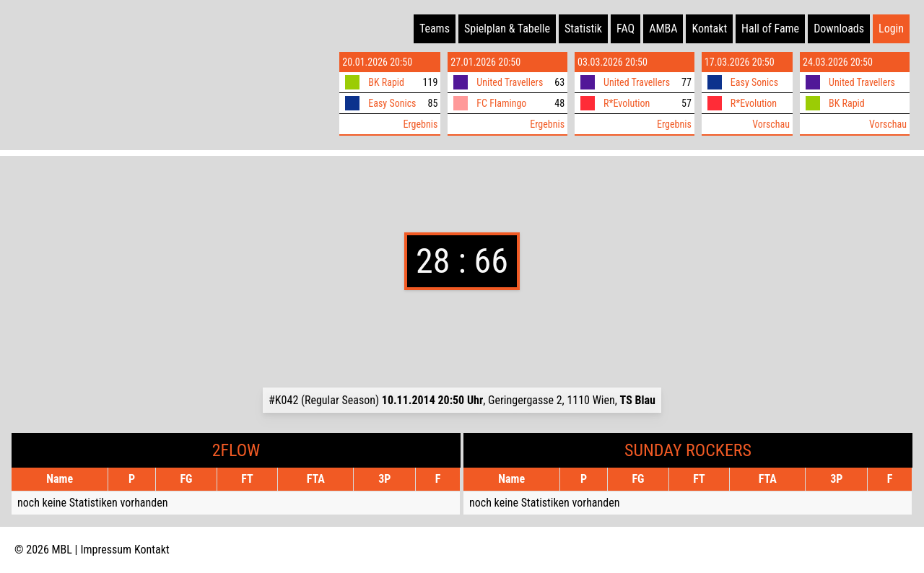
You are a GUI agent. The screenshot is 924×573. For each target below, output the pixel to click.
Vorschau (771, 124)
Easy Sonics (392, 103)
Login (891, 29)
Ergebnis (420, 124)
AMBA (663, 29)
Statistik (583, 29)
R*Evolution (627, 103)
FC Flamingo (501, 103)
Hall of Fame (770, 29)
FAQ (626, 29)
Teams (435, 29)
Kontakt (709, 29)
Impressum (106, 550)
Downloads (839, 29)
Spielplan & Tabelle (507, 29)
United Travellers (510, 82)
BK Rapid (386, 82)
